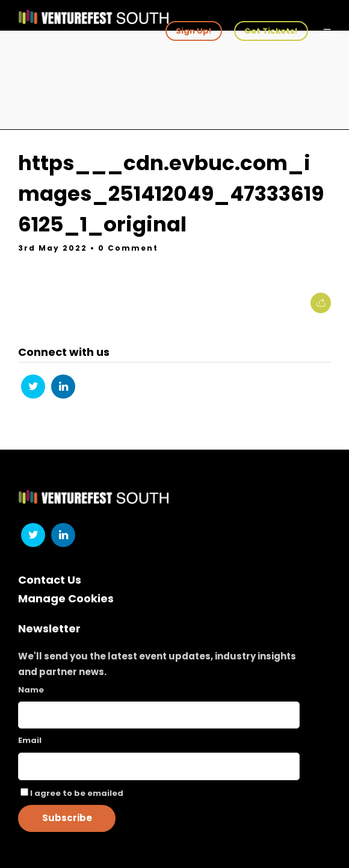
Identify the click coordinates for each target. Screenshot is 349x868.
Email (30, 740)
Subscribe (67, 818)
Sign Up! (193, 31)
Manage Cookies (66, 598)
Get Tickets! (271, 31)
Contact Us (50, 580)
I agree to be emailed (77, 793)
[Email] (159, 766)
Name (31, 690)
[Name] (159, 715)
